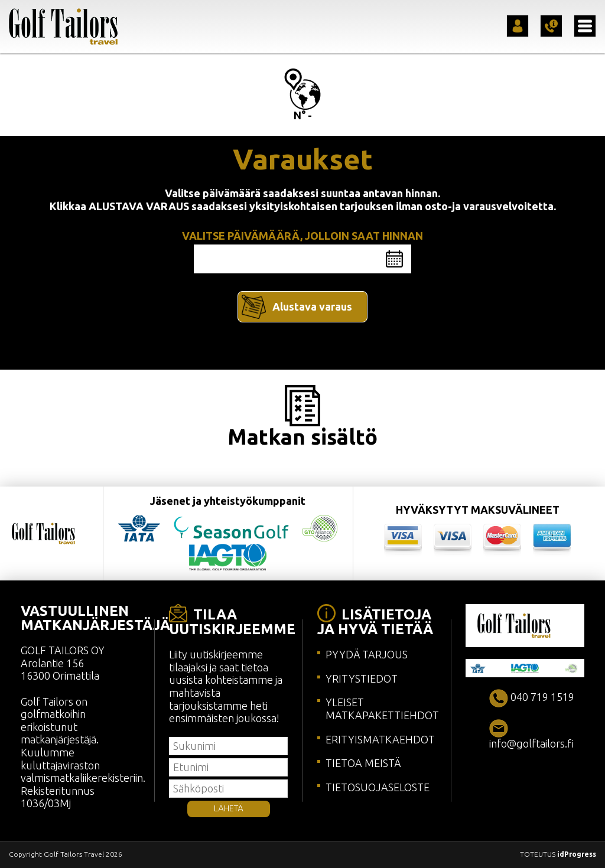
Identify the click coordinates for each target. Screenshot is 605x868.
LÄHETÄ (229, 808)
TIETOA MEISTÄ (363, 763)
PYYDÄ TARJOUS (367, 654)
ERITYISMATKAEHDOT (380, 739)
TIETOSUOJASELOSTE (378, 787)
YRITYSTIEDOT (362, 678)
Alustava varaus (312, 306)
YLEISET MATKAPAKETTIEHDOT (382, 709)
